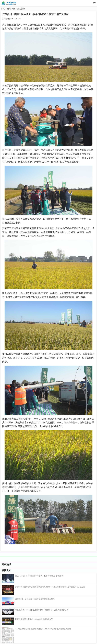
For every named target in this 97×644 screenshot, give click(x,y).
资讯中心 (11, 9)
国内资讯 (21, 9)
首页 (3, 9)
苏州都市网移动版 (9, 3)
